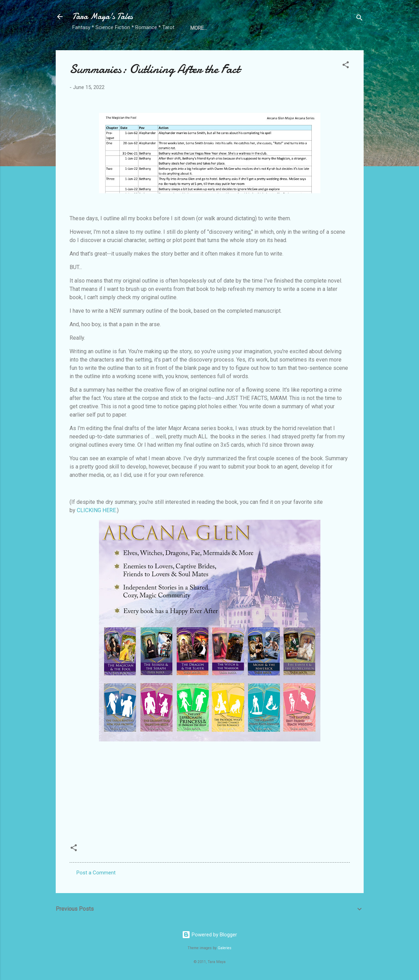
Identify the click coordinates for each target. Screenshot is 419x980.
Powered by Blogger (210, 935)
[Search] (359, 19)
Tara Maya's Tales (103, 16)
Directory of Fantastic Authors (234, 28)
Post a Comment (96, 873)
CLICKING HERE (96, 510)
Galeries (225, 948)
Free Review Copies (314, 28)
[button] (346, 66)
